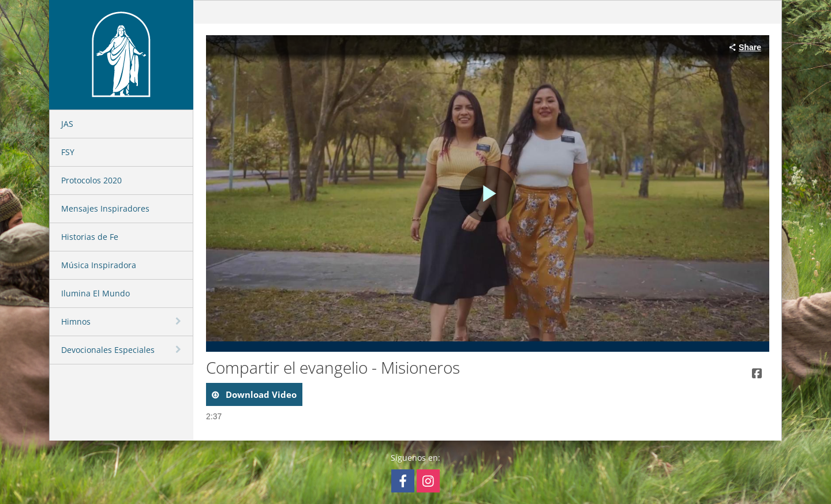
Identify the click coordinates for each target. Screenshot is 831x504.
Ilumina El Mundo (96, 293)
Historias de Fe (90, 237)
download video (260, 394)
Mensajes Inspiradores (105, 208)
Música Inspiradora (99, 265)
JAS (67, 124)
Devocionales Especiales (108, 350)
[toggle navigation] (179, 321)
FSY (68, 152)
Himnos (76, 321)
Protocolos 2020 (91, 180)
